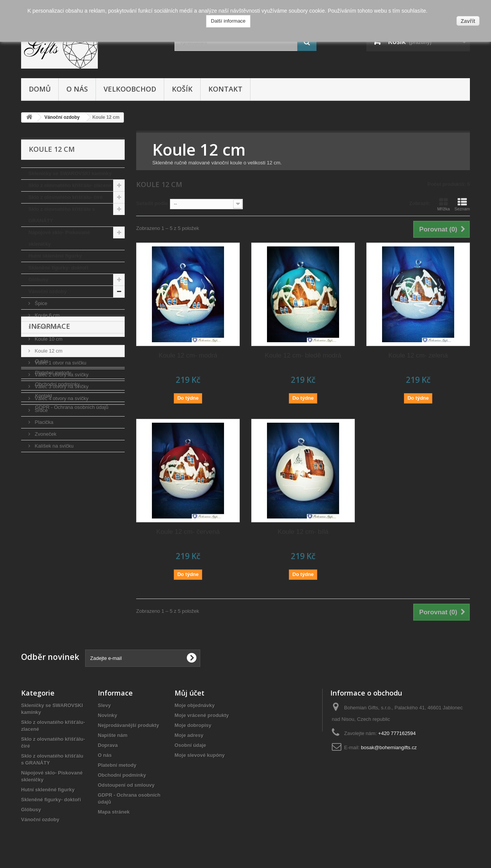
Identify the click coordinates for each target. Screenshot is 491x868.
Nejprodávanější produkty (129, 725)
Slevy (104, 705)
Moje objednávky (195, 705)
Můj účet (189, 693)
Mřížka (444, 204)
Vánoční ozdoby (48, 291)
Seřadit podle (152, 203)
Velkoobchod (130, 89)
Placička (43, 422)
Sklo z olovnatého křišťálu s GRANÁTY (62, 215)
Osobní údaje (190, 745)
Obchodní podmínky (57, 530)
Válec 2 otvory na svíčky (61, 375)
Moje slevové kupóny (200, 755)
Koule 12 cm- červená (188, 532)
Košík (182, 89)
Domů (40, 89)
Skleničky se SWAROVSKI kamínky (70, 173)
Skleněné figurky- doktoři (58, 268)
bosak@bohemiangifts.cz (389, 747)
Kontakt (225, 89)
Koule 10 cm (48, 339)
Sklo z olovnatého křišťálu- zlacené (70, 185)
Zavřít (468, 21)
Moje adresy (189, 735)
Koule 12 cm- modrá (188, 355)
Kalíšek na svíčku (54, 446)
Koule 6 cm (47, 315)
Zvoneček (45, 434)
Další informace (228, 21)
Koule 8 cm (47, 327)
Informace (49, 475)
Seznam (462, 204)
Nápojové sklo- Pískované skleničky (59, 238)
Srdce (41, 410)
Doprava (44, 496)
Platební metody (53, 519)
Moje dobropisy (193, 725)
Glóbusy (38, 280)
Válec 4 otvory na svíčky (61, 398)
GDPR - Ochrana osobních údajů (71, 553)
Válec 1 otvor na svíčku (60, 363)
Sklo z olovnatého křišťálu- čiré (65, 197)
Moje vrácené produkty (202, 715)
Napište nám (113, 735)
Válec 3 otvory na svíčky (61, 386)
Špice (40, 303)
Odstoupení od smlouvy (126, 785)
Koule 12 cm (48, 351)
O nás (77, 89)
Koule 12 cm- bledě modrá (303, 355)
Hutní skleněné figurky (55, 256)
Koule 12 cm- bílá (303, 532)
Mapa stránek (114, 812)
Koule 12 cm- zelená (418, 355)
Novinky (108, 715)
